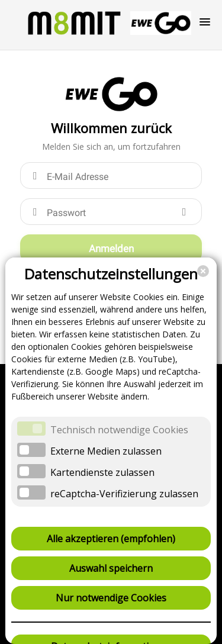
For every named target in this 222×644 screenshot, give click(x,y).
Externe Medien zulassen (106, 451)
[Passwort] (111, 212)
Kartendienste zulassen (102, 472)
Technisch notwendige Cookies (119, 430)
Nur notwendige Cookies (111, 598)
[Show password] (184, 212)
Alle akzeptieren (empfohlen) (111, 539)
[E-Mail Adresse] (111, 176)
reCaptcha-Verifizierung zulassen (124, 494)
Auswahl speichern (111, 568)
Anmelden (111, 249)
